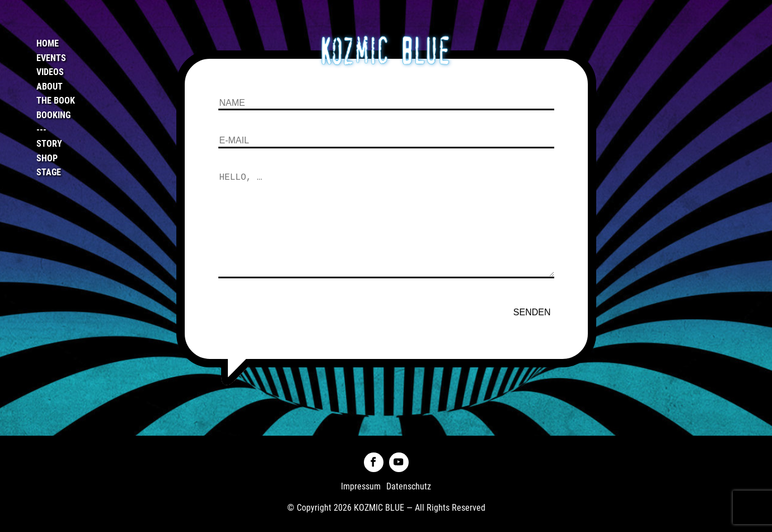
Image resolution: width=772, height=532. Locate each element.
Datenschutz (409, 486)
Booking (53, 115)
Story (49, 144)
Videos (50, 72)
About (50, 87)
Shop (47, 158)
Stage (49, 172)
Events (51, 58)
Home (48, 43)
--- (41, 130)
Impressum (361, 486)
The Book (56, 101)
